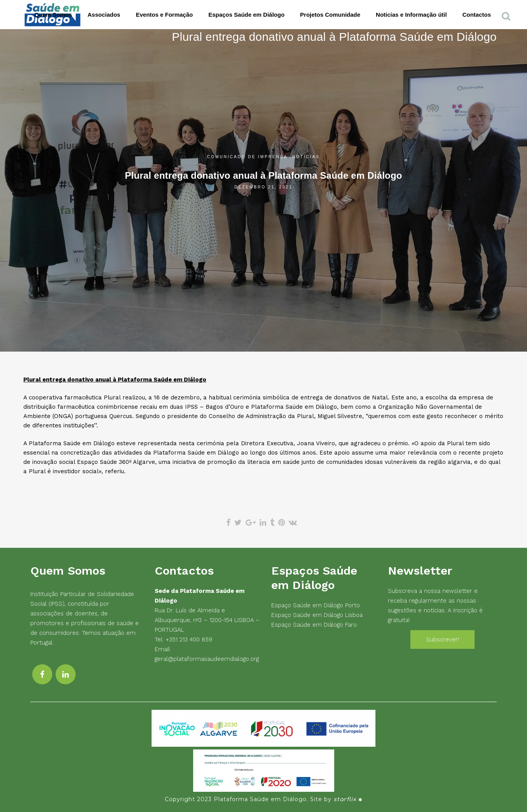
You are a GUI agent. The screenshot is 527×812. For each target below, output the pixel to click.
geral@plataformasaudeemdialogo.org (207, 659)
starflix (345, 799)
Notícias (306, 157)
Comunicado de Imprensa (247, 157)
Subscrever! (442, 639)
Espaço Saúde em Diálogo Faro (314, 625)
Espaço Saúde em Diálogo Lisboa (317, 615)
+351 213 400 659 (189, 639)
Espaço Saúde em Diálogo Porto (316, 605)
